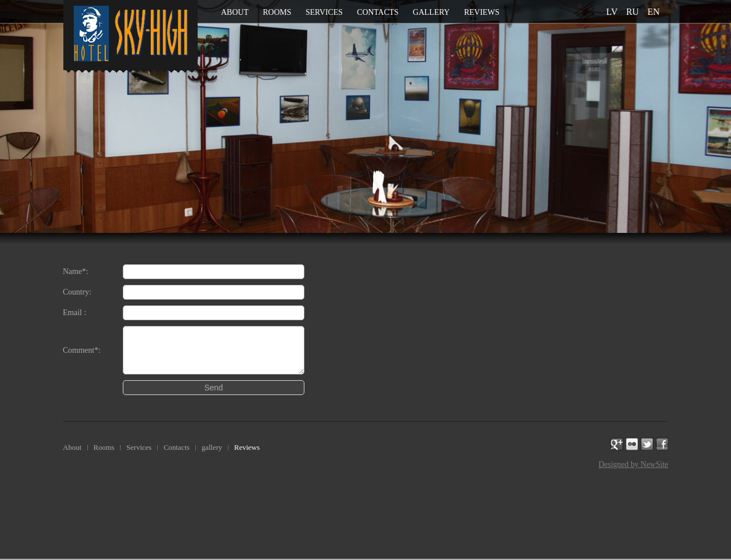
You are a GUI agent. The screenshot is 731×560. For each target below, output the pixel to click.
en (654, 12)
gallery (431, 12)
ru (632, 12)
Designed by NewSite (633, 464)
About (235, 12)
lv (612, 12)
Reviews (481, 12)
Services (324, 12)
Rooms (277, 12)
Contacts (378, 12)
